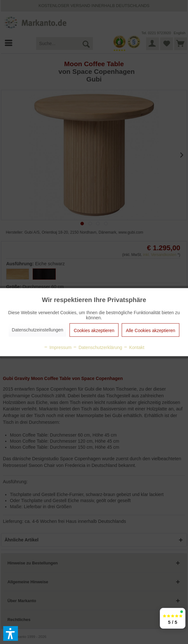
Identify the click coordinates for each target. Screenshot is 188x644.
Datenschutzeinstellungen (37, 330)
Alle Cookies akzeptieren (151, 330)
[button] (11, 633)
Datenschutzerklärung (97, 347)
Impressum (57, 347)
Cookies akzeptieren (94, 330)
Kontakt (134, 347)
